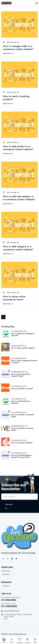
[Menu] (35, 640)
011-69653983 (9, 606)
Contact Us (6, 586)
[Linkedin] (12, 559)
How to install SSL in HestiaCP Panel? (23, 416)
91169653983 (9, 600)
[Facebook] (3, 559)
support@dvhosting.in (12, 611)
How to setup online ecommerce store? (14, 298)
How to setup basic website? (22, 443)
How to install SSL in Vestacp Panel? (22, 429)
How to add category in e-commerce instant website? (18, 248)
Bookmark (6, 574)
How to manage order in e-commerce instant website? (18, 48)
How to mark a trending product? (16, 98)
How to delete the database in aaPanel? (23, 335)
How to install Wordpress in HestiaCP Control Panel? (22, 456)
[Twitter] (16, 559)
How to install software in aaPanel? (21, 402)
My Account (6, 571)
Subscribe (9, 504)
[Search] (12, 640)
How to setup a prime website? (23, 348)
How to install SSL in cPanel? (22, 389)
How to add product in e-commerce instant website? (18, 148)
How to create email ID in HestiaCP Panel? (21, 375)
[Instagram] (8, 559)
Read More (8, 53)
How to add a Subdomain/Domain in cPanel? (24, 362)
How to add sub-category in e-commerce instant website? (19, 198)
